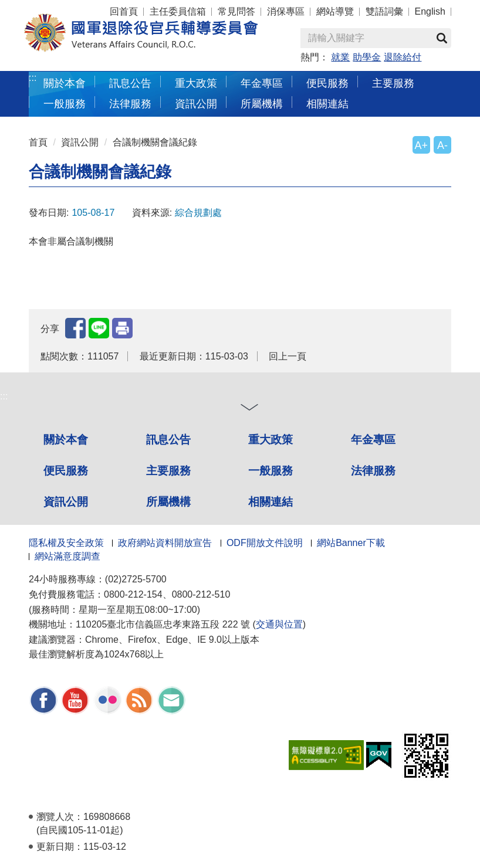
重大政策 (196, 83)
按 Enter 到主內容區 (53, 8)
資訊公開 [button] (196, 104)
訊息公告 (168, 440)
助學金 (367, 57)
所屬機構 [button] (262, 104)
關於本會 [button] (65, 83)
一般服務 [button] (65, 104)
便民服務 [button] (327, 83)
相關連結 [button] (327, 104)
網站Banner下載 (351, 543)
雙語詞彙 (384, 11)
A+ (421, 145)
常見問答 (236, 11)
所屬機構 (168, 502)
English (430, 11)
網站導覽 (335, 11)
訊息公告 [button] (130, 83)
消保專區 (286, 11)
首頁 (38, 142)
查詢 (442, 38)
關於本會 (66, 440)
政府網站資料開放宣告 (165, 543)
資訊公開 (80, 142)
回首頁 (124, 11)
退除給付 (403, 57)
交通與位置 (279, 624)
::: (33, 78)
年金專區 (262, 83)
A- (442, 145)
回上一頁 (288, 356)
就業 (340, 57)
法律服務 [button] (130, 104)
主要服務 (168, 471)
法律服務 (373, 471)
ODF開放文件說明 (265, 543)
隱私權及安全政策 (66, 543)
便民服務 (66, 471)
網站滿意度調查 (67, 556)
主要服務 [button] (393, 83)
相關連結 (271, 502)
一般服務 (271, 471)
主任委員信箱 (178, 11)
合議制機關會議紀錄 (155, 142)
